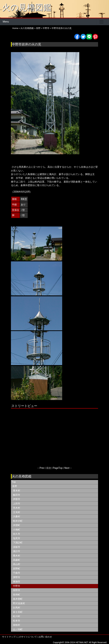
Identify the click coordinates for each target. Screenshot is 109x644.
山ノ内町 (18, 629)
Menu (6, 22)
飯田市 (17, 495)
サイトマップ (9, 637)
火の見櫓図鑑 (27, 7)
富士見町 (18, 612)
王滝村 (17, 512)
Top (14, 482)
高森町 (17, 560)
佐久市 (17, 534)
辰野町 (17, 569)
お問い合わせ (45, 637)
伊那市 (17, 499)
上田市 (17, 504)
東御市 (17, 582)
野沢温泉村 (19, 603)
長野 (38, 28)
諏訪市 (17, 551)
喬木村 (17, 556)
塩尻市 (17, 538)
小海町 (17, 530)
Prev (42, 468)
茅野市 (17, 577)
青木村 (17, 491)
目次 (49, 468)
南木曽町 (18, 599)
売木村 (17, 508)
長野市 (17, 590)
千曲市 (17, 573)
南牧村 (17, 625)
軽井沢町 (18, 521)
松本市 (17, 621)
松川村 (17, 616)
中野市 (46, 28)
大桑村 (17, 517)
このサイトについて (27, 637)
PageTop (58, 468)
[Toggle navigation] (101, 22)
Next (67, 468)
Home (15, 28)
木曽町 (17, 525)
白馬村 (17, 608)
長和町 (17, 595)
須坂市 (17, 547)
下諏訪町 (18, 543)
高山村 (17, 564)
